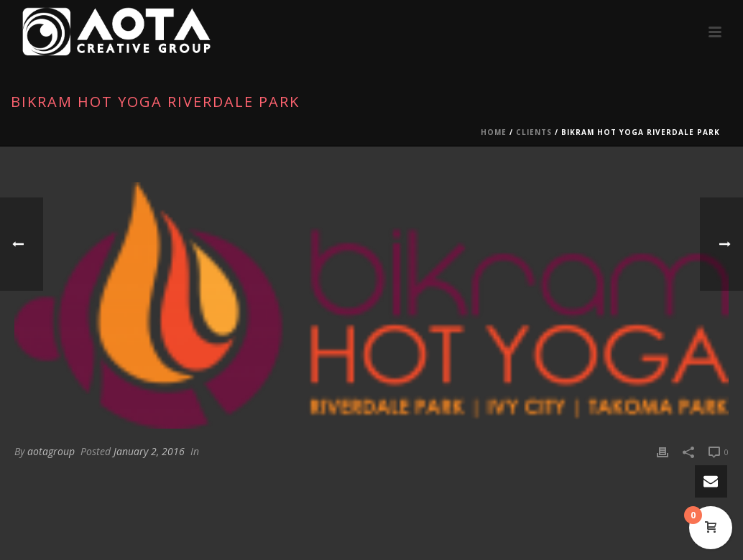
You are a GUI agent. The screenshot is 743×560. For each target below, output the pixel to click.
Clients (534, 132)
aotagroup (51, 451)
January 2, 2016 (149, 451)
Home (494, 132)
